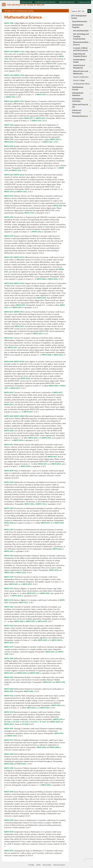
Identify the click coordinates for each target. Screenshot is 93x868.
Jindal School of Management (79, 67)
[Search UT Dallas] (81, 11)
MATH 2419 (9, 142)
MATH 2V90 (9, 471)
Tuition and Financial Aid (80, 106)
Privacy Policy (47, 865)
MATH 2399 (9, 236)
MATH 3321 (21, 573)
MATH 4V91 (9, 851)
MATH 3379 (9, 647)
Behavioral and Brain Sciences (81, 43)
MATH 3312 (9, 600)
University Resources (80, 116)
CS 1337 (34, 722)
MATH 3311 (9, 588)
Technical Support (59, 865)
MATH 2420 (9, 416)
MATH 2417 (29, 118)
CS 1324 (7, 722)
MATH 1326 (9, 125)
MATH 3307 (9, 556)
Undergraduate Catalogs (46, 2)
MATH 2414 (55, 139)
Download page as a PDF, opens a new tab (58, 11)
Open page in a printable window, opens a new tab (64, 11)
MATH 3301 (9, 482)
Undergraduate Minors (82, 84)
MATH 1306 (9, 23)
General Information (80, 21)
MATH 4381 (9, 768)
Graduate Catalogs (67, 2)
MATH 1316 (9, 75)
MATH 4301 (9, 677)
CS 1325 (16, 722)
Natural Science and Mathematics (81, 72)
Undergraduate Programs (78, 26)
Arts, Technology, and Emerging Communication (81, 36)
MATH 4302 (9, 689)
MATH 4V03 (9, 832)
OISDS (38, 865)
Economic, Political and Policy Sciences (80, 49)
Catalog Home (27, 2)
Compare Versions (67, 11)
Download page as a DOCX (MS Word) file (61, 11)
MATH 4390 (9, 792)
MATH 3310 (9, 577)
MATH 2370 (9, 217)
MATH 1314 (9, 52)
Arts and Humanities (81, 31)
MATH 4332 (9, 696)
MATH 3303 (9, 508)
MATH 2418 (58, 206)
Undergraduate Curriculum (78, 100)
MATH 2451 (9, 445)
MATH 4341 (9, 728)
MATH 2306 (9, 146)
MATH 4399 (9, 820)
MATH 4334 (9, 712)
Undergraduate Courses (78, 88)
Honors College (79, 80)
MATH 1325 (9, 101)
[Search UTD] (89, 11)
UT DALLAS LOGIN (84, 2)
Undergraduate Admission (78, 94)
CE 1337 (25, 722)
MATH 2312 (9, 175)
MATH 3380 (9, 658)
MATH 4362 (9, 754)
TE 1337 (43, 722)
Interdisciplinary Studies (79, 61)
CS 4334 (25, 724)
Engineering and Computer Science (80, 55)
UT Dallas (31, 865)
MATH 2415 (9, 312)
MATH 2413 (41, 118)
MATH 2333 (9, 196)
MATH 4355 (9, 740)
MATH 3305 (9, 530)
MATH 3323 (9, 626)
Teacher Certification (81, 77)
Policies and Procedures (77, 111)
